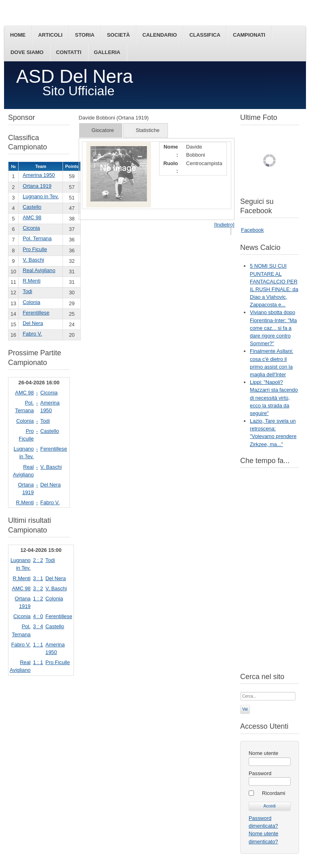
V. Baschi (33, 260)
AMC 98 (32, 217)
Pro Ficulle (35, 249)
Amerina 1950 (39, 175)
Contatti (69, 52)
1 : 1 (38, 645)
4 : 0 (38, 616)
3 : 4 (38, 626)
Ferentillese (36, 313)
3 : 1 (38, 578)
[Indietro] (224, 225)
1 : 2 (38, 599)
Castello (32, 207)
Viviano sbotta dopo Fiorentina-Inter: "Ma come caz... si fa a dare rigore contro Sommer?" (273, 328)
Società (118, 35)
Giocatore (103, 130)
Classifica (205, 35)
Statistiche (148, 130)
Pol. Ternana (37, 238)
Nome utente (263, 753)
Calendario (160, 35)
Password (260, 773)
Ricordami (274, 793)
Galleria (107, 52)
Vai (245, 709)
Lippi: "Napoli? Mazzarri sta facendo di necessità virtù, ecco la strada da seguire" (274, 398)
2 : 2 (38, 560)
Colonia (31, 302)
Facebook (252, 230)
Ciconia (31, 228)
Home (18, 35)
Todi (27, 291)
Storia (85, 35)
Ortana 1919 (37, 186)
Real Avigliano (39, 270)
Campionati (249, 35)
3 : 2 (38, 588)
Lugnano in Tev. (41, 196)
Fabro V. (32, 334)
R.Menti (31, 281)
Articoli (50, 35)
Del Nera (33, 323)
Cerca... (240, 691)
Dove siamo (27, 52)
